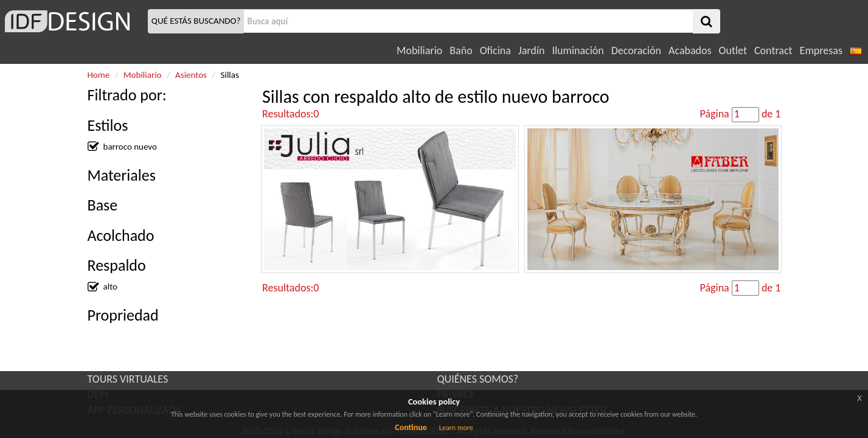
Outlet (733, 50)
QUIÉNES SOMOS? (478, 379)
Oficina (495, 50)
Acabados (690, 50)
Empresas (821, 50)
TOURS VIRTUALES (128, 379)
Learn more (456, 428)
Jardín (531, 50)
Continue (411, 427)
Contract (773, 50)
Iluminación (578, 50)
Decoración (636, 50)
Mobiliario (419, 50)
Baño (461, 50)
